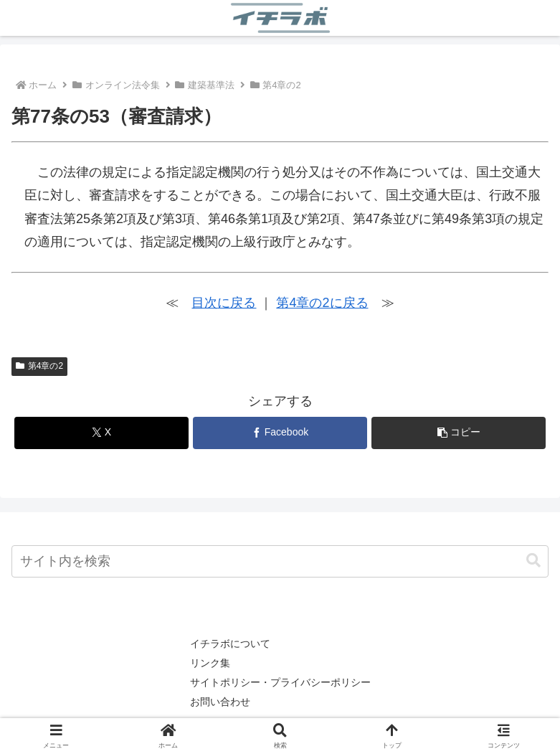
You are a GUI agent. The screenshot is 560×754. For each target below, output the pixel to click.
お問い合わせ (220, 702)
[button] (459, 433)
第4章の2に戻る (322, 303)
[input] (280, 561)
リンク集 (210, 663)
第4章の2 (39, 366)
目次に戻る (224, 303)
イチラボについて (230, 644)
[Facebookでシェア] (280, 433)
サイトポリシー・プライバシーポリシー (280, 682)
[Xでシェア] (101, 433)
